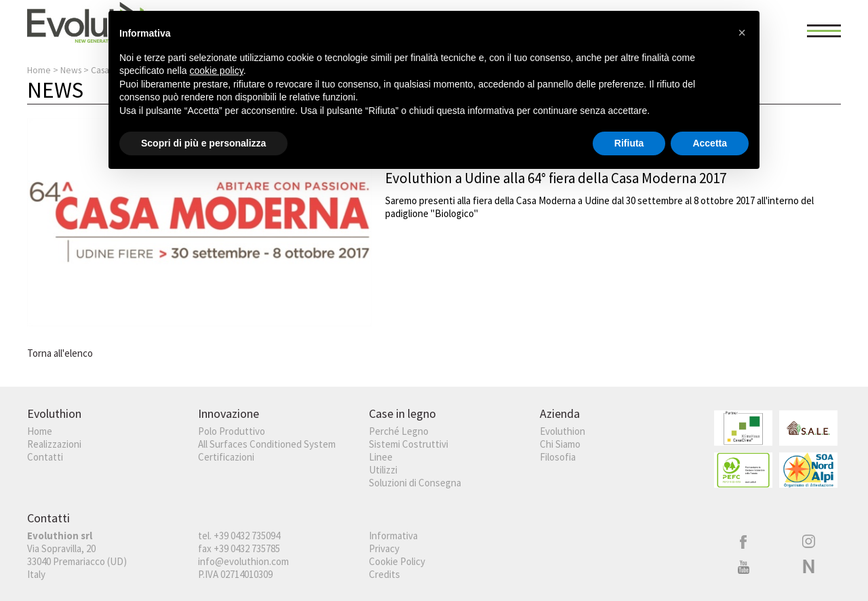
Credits (384, 574)
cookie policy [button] (217, 71)
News (71, 70)
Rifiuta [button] (629, 143)
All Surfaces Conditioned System (267, 444)
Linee (381, 457)
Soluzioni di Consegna (415, 483)
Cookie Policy (397, 561)
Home (39, 70)
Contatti (45, 457)
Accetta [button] (710, 143)
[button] (742, 33)
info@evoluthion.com (243, 561)
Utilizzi (383, 470)
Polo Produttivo (232, 431)
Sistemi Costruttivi (409, 444)
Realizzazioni (54, 444)
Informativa (393, 536)
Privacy (384, 548)
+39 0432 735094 (247, 536)
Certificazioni (226, 457)
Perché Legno (399, 431)
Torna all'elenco (60, 353)
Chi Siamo (560, 444)
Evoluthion (563, 431)
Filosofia (558, 457)
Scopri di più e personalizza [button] (203, 143)
